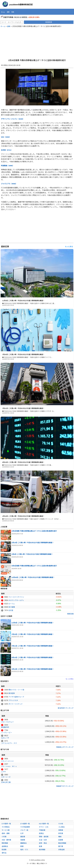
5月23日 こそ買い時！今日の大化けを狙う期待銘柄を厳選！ (23, 462)
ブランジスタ (13, 700)
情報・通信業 (44, 837)
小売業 (4, 837)
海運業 (23, 840)
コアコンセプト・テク (9, 743)
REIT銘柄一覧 (44, 824)
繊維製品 (24, 843)
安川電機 (12, 607)
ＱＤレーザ (5, 738)
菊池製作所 (5, 727)
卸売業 (61, 833)
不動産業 (42, 830)
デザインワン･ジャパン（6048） (13, 119)
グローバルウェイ (7, 722)
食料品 (4, 853)
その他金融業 (25, 827)
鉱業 (41, 846)
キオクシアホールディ (16, 600)
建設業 (23, 837)
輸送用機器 (62, 843)
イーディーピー (7, 733)
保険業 (61, 830)
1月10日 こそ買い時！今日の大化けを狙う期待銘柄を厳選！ (23, 516)
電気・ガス (24, 850)
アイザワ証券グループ (16, 697)
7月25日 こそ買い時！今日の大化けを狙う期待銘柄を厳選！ (23, 354)
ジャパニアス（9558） (9, 184)
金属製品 (5, 846)
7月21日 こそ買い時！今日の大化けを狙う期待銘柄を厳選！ (23, 408)
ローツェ (12, 604)
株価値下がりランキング (65, 786)
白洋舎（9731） (7, 150)
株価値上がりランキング (65, 747)
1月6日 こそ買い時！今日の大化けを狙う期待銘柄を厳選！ (32, 554)
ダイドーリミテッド (16, 704)
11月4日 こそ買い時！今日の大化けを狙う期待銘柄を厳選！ (23, 301)
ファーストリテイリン (16, 597)
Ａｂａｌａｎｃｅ (7, 761)
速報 (8, 12)
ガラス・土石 (44, 827)
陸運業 (4, 850)
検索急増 (70, 614)
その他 (61, 824)
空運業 (61, 840)
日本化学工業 (6, 782)
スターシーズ (6, 777)
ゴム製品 (61, 827)
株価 (13, 12)
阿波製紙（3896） (7, 166)
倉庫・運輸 (6, 833)
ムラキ (3, 772)
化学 (22, 833)
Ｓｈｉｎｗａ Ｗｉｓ (9, 766)
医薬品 (41, 833)
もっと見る (69, 247)
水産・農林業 (6, 840)
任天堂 (11, 610)
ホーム (3, 12)
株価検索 (49, 22)
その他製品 (6, 827)
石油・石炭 (43, 840)
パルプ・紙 (24, 830)
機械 (60, 837)
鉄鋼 (22, 846)
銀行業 (61, 846)
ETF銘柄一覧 (6, 824)
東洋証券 (12, 693)
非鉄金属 (61, 850)
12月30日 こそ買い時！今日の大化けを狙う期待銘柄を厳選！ (33, 577)
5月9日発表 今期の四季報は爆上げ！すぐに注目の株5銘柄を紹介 (34, 566)
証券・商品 (43, 843)
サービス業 (6, 830)
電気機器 (42, 850)
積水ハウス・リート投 (16, 690)
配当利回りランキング (66, 708)
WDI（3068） (6, 137)
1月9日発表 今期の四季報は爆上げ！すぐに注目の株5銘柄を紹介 (34, 531)
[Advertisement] (37, 42)
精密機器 (5, 843)
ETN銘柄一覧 (25, 824)
